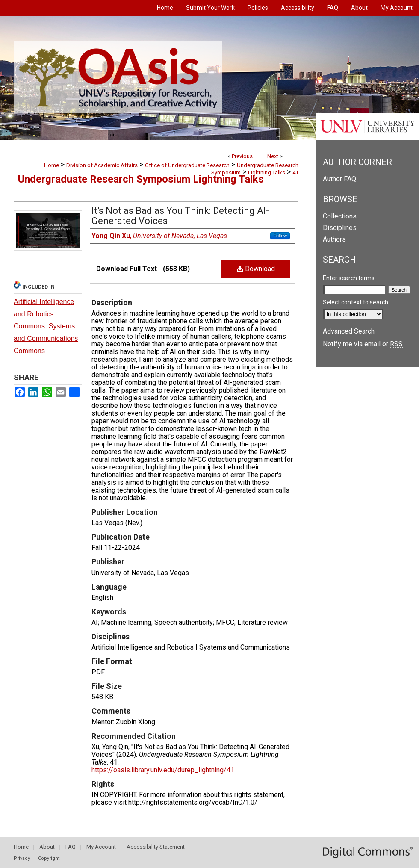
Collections (340, 216)
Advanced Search (349, 331)
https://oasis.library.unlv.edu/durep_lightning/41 (163, 770)
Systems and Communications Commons (46, 338)
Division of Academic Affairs (102, 165)
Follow (280, 236)
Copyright (49, 858)
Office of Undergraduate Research (187, 165)
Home (52, 165)
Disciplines (340, 228)
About (47, 847)
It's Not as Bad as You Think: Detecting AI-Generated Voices (180, 216)
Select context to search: (356, 302)
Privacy (22, 858)
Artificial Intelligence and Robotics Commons (44, 314)
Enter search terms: (349, 278)
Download (256, 269)
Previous (242, 156)
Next (273, 156)
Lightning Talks (267, 173)
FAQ (71, 847)
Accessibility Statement (156, 847)
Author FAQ (339, 179)
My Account (101, 847)
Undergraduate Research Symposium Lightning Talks (141, 179)
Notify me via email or (363, 344)
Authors (334, 239)
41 (295, 173)
